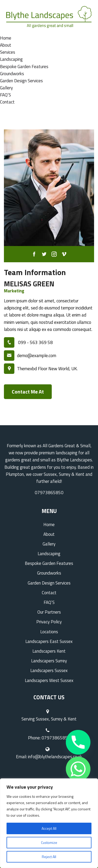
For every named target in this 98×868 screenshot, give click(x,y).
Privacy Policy (49, 622)
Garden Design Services (21, 81)
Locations (49, 632)
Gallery (6, 88)
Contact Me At (28, 392)
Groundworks (12, 74)
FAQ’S (5, 95)
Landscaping (11, 59)
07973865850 (49, 493)
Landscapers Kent (49, 651)
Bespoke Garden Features (24, 67)
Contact (7, 102)
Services (8, 52)
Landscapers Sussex (49, 670)
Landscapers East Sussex (49, 641)
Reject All (49, 857)
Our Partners (49, 612)
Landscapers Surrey (49, 661)
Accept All (49, 828)
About (6, 45)
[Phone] (78, 742)
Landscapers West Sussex (49, 680)
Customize (49, 842)
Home (6, 38)
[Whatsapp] (78, 769)
